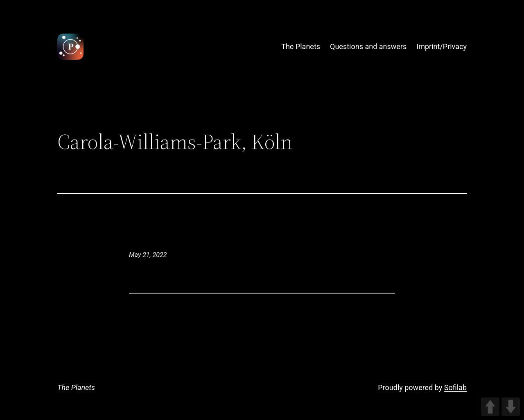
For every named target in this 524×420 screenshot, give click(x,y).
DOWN (511, 407)
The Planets (76, 387)
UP (490, 407)
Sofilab (455, 387)
